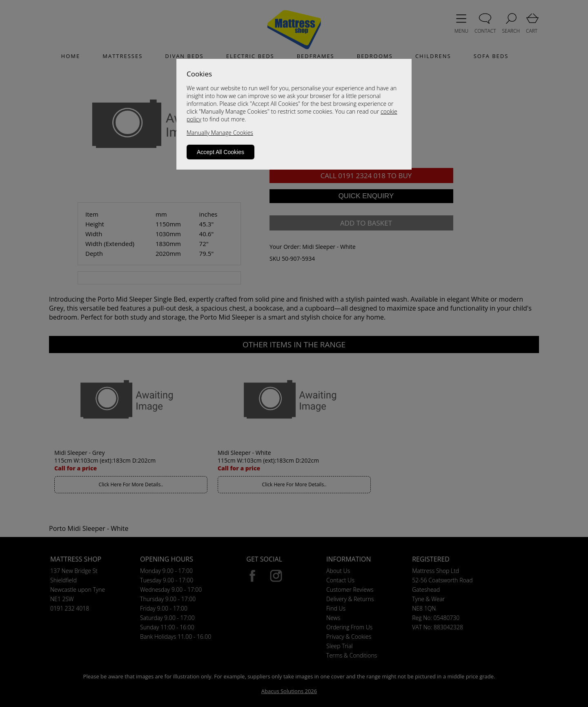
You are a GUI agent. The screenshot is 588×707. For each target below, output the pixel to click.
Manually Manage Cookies (220, 133)
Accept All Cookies (220, 152)
